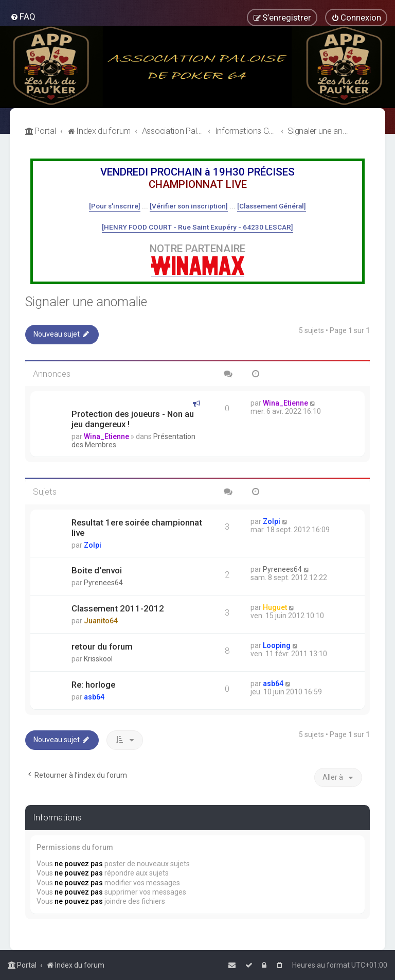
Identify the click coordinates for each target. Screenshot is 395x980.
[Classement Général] (272, 206)
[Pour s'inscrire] (115, 206)
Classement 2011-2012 (118, 608)
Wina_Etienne (106, 436)
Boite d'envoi (97, 570)
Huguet (275, 607)
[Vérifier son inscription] (189, 206)
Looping (277, 645)
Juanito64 (101, 621)
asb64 (94, 697)
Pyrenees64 (103, 583)
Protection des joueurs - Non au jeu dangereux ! (133, 419)
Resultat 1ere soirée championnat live (137, 528)
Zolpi (93, 545)
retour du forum (102, 646)
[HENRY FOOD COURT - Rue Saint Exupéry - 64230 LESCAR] (197, 227)
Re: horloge (93, 685)
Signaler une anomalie (86, 302)
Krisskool (98, 659)
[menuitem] (23, 16)
